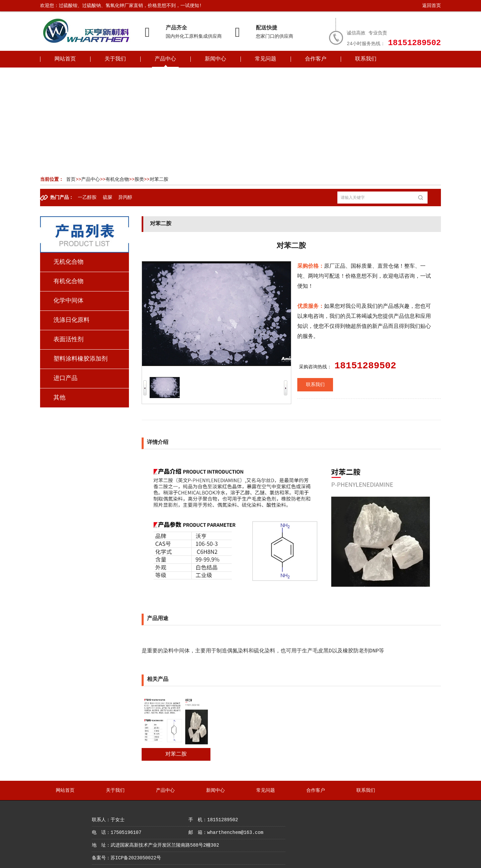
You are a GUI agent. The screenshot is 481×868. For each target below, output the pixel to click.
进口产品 (65, 378)
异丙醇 (125, 198)
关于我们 (115, 59)
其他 (59, 398)
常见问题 (266, 59)
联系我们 (366, 59)
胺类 (139, 179)
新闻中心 (215, 59)
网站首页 (65, 59)
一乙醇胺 (87, 198)
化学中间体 (68, 301)
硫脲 (108, 198)
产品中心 (165, 59)
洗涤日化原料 (71, 320)
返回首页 (432, 6)
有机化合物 (117, 179)
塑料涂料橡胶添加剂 (81, 359)
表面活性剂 (68, 340)
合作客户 (316, 59)
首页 (71, 179)
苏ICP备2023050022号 (136, 858)
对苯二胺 (159, 179)
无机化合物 (68, 262)
